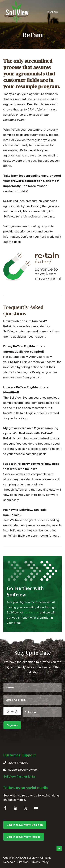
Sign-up (12, 725)
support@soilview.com (24, 770)
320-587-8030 (18, 763)
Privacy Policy (40, 862)
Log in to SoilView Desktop (25, 825)
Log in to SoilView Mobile (24, 837)
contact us (31, 612)
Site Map (23, 862)
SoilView (16, 12)
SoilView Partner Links (19, 777)
